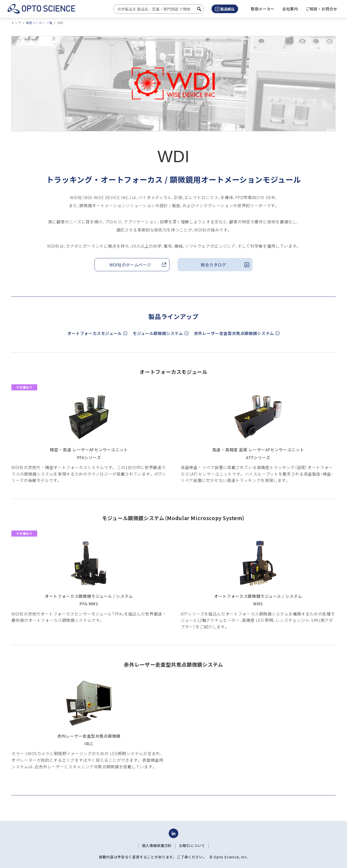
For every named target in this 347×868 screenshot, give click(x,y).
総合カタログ (214, 265)
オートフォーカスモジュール (95, 333)
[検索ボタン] (199, 9)
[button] (290, 9)
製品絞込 (225, 9)
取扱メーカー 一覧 (39, 23)
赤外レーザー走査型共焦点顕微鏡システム (234, 333)
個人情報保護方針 (157, 845)
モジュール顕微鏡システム (158, 333)
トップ (16, 23)
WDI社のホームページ (130, 265)
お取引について (192, 845)
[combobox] (157, 9)
